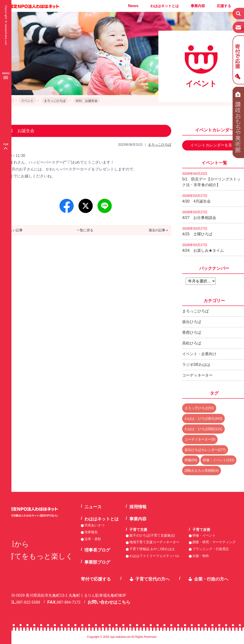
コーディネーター (197, 375)
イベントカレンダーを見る (213, 145)
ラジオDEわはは (196, 365)
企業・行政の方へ (211, 579)
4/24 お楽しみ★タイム (203, 248)
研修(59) (191, 460)
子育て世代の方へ (152, 579)
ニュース (93, 507)
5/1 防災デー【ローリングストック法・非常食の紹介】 (211, 179)
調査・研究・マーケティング (214, 542)
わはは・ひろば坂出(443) (203, 418)
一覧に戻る (85, 230)
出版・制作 (201, 556)
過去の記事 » (158, 230)
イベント (27, 101)
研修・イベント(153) (218, 460)
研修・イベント (204, 535)
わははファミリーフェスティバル (154, 556)
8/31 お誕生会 (87, 101)
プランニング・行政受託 (211, 549)
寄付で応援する (96, 579)
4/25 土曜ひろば (197, 231)
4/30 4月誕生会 (196, 199)
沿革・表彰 (93, 539)
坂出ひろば (192, 322)
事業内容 (198, 6)
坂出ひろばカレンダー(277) (205, 450)
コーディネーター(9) (200, 439)
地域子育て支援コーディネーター (154, 542)
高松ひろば (192, 343)
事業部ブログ (97, 562)
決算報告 (91, 532)
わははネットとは (165, 6)
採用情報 (138, 507)
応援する (224, 6)
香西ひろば (192, 332)
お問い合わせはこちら (109, 602)
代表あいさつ (94, 525)
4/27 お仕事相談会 (199, 215)
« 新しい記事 (13, 230)
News (133, 6)
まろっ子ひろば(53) (199, 408)
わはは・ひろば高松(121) (203, 429)
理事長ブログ (97, 550)
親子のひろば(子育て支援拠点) (152, 535)
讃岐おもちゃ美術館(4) (202, 470)
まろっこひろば (55, 101)
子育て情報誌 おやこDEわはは (152, 549)
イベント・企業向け (199, 354)
